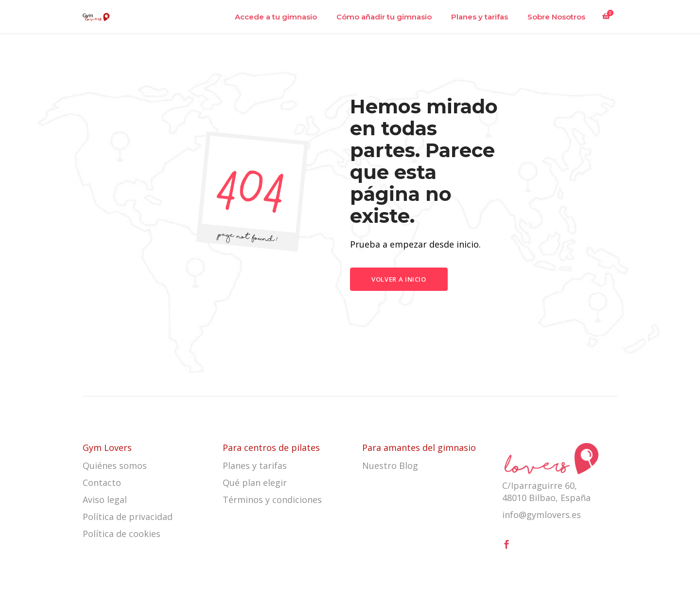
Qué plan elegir (255, 483)
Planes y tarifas (255, 466)
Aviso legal (105, 500)
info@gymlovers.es (542, 515)
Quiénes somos (115, 466)
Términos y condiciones (272, 500)
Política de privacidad (128, 517)
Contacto (102, 483)
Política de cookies (122, 534)
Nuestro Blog (390, 466)
